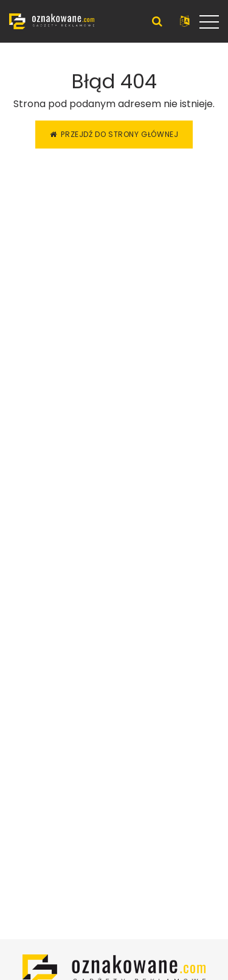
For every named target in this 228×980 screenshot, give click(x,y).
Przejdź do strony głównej (114, 134)
